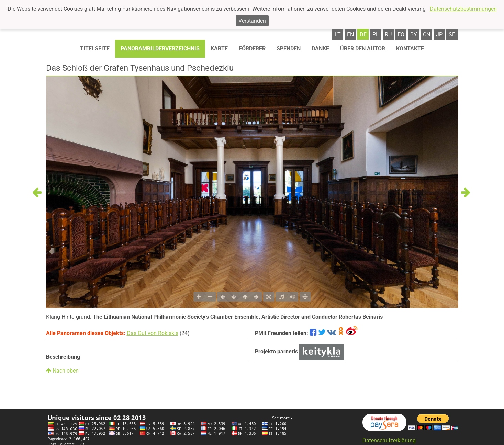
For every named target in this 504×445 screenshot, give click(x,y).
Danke (320, 49)
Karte (219, 49)
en (350, 35)
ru (388, 35)
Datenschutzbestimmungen (463, 9)
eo (401, 35)
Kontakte (410, 49)
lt (338, 35)
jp (439, 35)
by (414, 35)
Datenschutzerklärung (389, 440)
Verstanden (252, 21)
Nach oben (62, 371)
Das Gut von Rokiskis (153, 333)
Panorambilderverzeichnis (160, 49)
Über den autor (363, 49)
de (363, 35)
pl (376, 35)
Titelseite (95, 49)
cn (427, 35)
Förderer (252, 49)
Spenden (289, 49)
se (452, 35)
